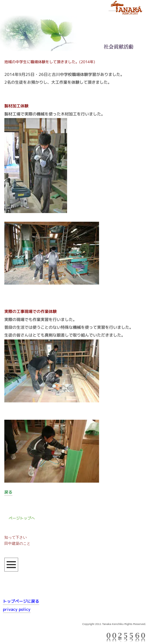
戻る (8, 492)
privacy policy (17, 609)
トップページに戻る (21, 601)
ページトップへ (22, 518)
